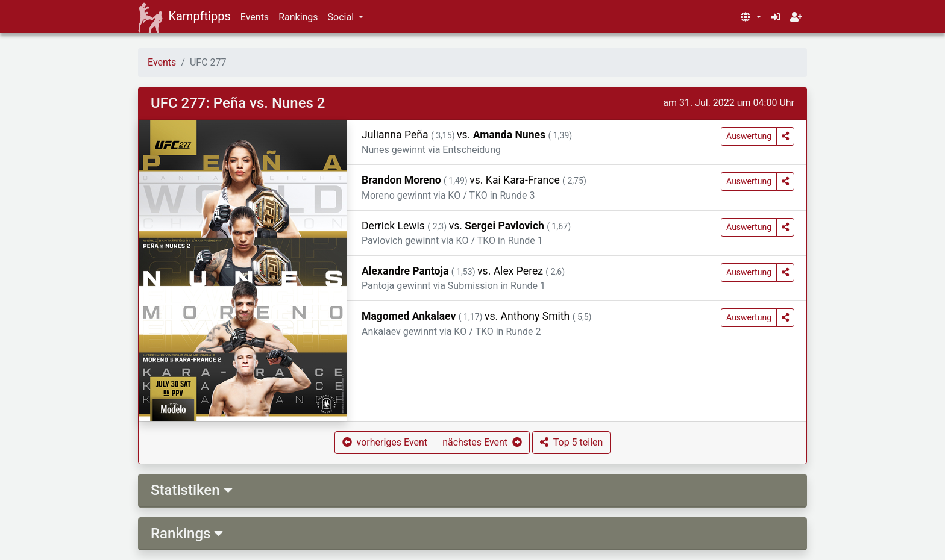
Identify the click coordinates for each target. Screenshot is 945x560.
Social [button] (342, 17)
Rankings (298, 17)
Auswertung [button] (749, 136)
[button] (750, 17)
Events (255, 17)
